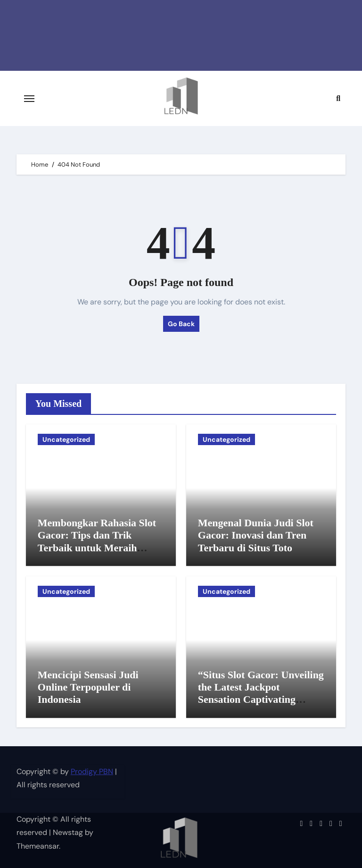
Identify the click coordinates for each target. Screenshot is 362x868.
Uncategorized (66, 439)
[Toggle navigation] (29, 99)
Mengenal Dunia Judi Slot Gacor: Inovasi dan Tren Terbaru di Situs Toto (256, 535)
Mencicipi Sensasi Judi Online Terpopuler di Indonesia (88, 687)
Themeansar (38, 846)
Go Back (181, 324)
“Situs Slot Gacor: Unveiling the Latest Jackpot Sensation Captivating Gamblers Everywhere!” (261, 693)
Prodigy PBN (92, 771)
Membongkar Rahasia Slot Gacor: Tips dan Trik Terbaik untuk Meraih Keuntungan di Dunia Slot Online (97, 548)
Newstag (68, 832)
